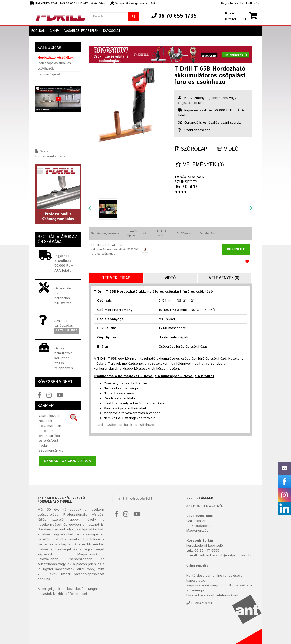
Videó (228, 149)
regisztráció (188, 103)
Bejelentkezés (249, 3)
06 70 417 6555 (186, 190)
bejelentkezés (217, 98)
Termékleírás (116, 278)
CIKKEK (55, 31)
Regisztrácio (229, 3)
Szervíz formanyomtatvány (50, 154)
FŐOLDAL (38, 31)
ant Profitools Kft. (136, 498)
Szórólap (191, 149)
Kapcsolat (112, 31)
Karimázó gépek (49, 74)
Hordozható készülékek (56, 57)
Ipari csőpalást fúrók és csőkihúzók (54, 66)
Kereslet (236, 249)
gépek (75, 520)
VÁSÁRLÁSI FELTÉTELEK (81, 31)
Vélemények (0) (200, 165)
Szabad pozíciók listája (68, 461)
